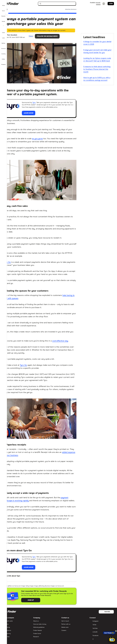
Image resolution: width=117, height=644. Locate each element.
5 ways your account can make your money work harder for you (99, 52)
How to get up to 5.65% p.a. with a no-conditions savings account (99, 82)
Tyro (40, 102)
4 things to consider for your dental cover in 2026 (97, 43)
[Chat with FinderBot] (112, 639)
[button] (3, 4)
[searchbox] (60, 4)
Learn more (18, 117)
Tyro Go (12, 264)
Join (111, 4)
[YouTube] (103, 639)
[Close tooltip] (116, 631)
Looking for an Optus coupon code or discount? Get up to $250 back (97, 61)
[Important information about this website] (73, 9)
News (17, 9)
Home (11, 9)
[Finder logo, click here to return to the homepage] (20, 4)
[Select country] (107, 622)
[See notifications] (104, 4)
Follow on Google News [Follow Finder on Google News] (55, 37)
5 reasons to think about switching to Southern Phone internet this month (97, 72)
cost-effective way (65, 346)
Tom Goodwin (18, 36)
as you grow (43, 142)
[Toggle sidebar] (7, 13)
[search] (61, 4)
